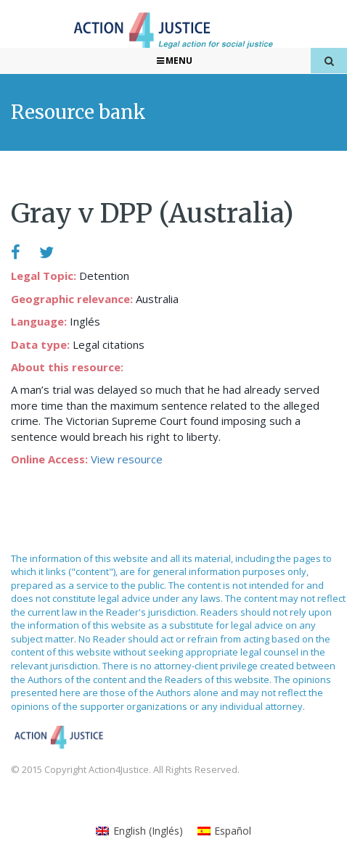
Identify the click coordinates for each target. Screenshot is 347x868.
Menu (174, 61)
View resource (127, 459)
